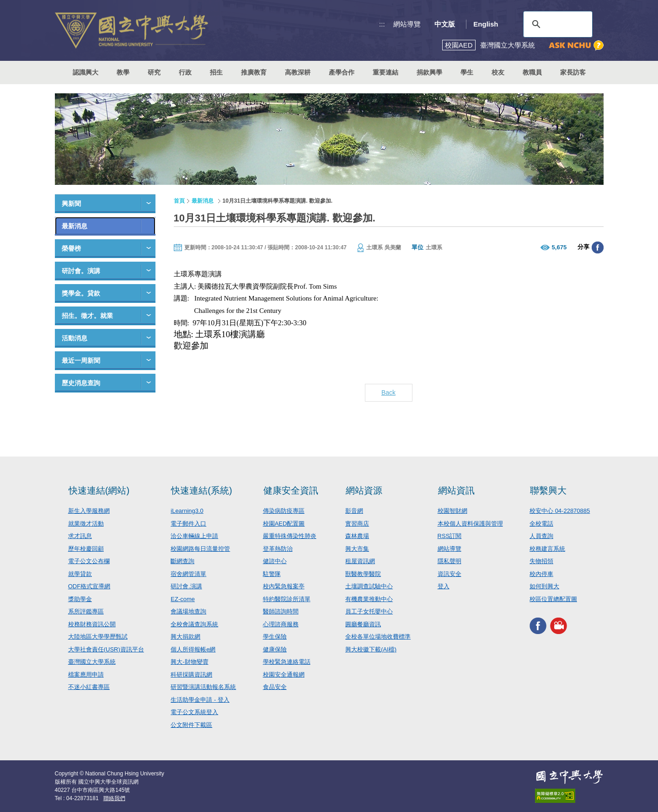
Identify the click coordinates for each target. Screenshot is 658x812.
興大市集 (357, 549)
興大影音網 (559, 626)
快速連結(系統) (201, 490)
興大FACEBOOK (538, 626)
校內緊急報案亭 (284, 586)
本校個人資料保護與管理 (470, 524)
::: (382, 24)
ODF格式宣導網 (89, 586)
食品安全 (275, 687)
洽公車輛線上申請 (194, 536)
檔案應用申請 (86, 675)
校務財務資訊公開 (92, 624)
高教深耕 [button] (298, 72)
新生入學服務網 (89, 511)
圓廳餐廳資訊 (363, 624)
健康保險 (275, 649)
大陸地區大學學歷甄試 (98, 637)
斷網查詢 (182, 561)
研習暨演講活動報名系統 (203, 687)
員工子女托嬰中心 (369, 611)
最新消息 (75, 226)
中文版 (445, 24)
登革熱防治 (278, 549)
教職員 (532, 72)
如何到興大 (544, 586)
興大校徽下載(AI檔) (371, 649)
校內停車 (541, 574)
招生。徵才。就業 (87, 316)
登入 (444, 586)
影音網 (354, 511)
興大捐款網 (185, 637)
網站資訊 (456, 490)
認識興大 (86, 72)
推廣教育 (254, 72)
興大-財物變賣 (189, 662)
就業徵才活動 (86, 524)
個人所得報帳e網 (193, 649)
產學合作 (342, 72)
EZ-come (183, 599)
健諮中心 (275, 561)
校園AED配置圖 (284, 524)
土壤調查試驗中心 (369, 586)
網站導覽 (407, 24)
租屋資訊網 (360, 561)
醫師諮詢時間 (281, 611)
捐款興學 (429, 72)
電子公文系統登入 (194, 712)
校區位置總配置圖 (553, 599)
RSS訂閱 (450, 536)
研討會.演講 (186, 586)
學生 (467, 72)
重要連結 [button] (385, 72)
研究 (154, 72)
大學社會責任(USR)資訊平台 (106, 649)
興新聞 (71, 204)
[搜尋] (556, 24)
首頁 (179, 201)
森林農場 (357, 536)
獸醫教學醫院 (363, 574)
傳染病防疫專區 (284, 511)
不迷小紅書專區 (89, 687)
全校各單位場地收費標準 (378, 637)
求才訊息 (80, 536)
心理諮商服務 (281, 624)
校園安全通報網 (284, 675)
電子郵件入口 (188, 524)
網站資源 (364, 490)
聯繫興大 (548, 490)
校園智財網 (452, 511)
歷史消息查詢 (81, 383)
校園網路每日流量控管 (200, 549)
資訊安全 (449, 574)
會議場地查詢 (188, 611)
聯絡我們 (114, 798)
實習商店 (357, 524)
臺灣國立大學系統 (92, 662)
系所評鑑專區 (86, 611)
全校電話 (541, 524)
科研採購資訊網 (191, 675)
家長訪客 (573, 72)
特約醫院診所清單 (287, 599)
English (486, 24)
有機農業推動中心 (369, 599)
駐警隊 (272, 574)
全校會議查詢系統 (194, 624)
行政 (185, 72)
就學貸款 (80, 574)
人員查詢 (541, 536)
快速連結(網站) (99, 490)
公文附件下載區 (191, 725)
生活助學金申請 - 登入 (200, 700)
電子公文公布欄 (89, 561)
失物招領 (541, 561)
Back (388, 393)
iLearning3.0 (187, 511)
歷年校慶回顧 (86, 549)
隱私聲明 (449, 561)
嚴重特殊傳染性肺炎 (290, 536)
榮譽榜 (71, 248)
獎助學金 (80, 599)
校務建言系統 (547, 549)
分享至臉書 (598, 247)
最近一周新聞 (81, 360)
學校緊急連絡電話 (287, 662)
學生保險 (275, 637)
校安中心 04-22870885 (560, 511)
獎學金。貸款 (81, 293)
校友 (498, 72)
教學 (123, 72)
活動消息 (75, 338)
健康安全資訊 (291, 490)
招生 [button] (216, 72)
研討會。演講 (81, 271)
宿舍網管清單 (188, 574)
